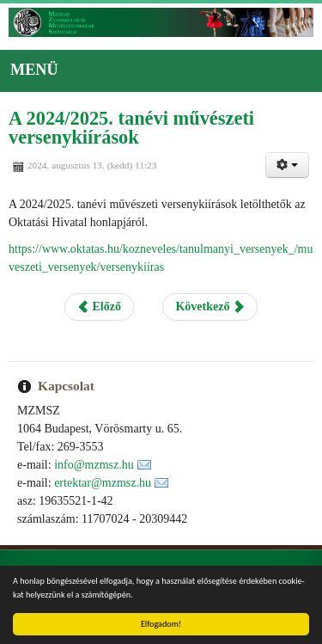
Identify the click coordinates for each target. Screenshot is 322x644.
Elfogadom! (161, 624)
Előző (99, 307)
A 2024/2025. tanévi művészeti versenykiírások (131, 128)
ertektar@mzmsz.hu (103, 483)
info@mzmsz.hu (94, 465)
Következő (210, 307)
